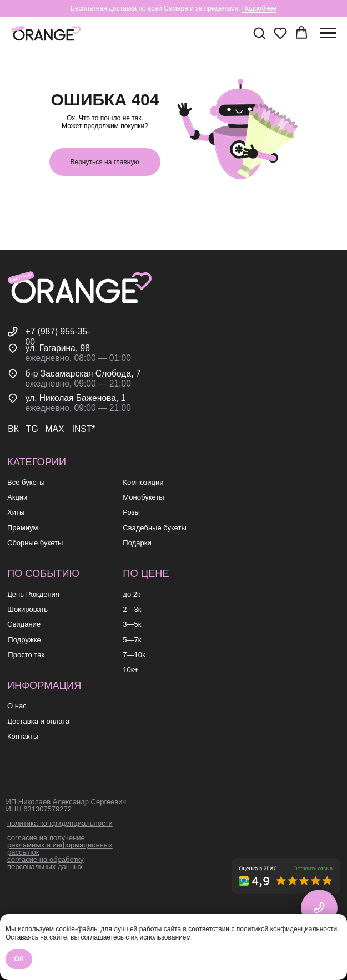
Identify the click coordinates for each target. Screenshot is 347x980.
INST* (84, 429)
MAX (55, 429)
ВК (13, 429)
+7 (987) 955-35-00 (58, 336)
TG (32, 429)
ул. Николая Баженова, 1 (76, 398)
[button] (259, 33)
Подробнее (259, 8)
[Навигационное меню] (328, 33)
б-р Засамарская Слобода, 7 (83, 374)
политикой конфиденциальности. (288, 929)
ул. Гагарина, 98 (58, 348)
